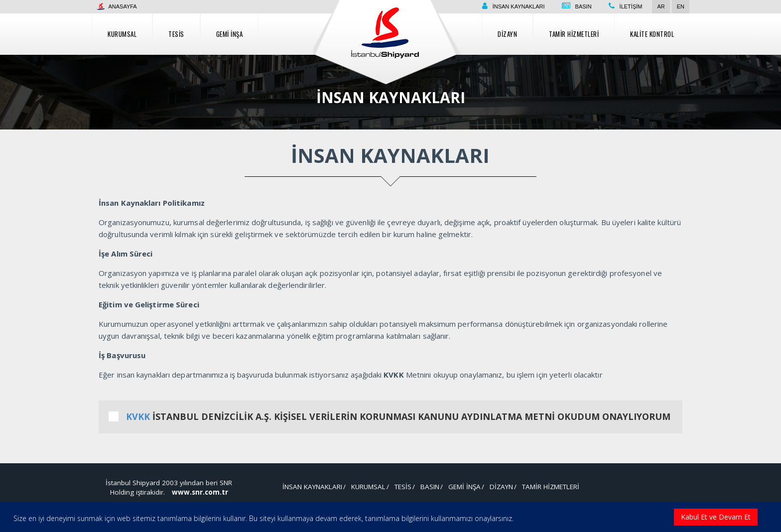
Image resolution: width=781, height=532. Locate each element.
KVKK (138, 416)
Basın (584, 6)
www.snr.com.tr (200, 492)
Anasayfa (117, 6)
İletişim (631, 6)
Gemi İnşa (230, 34)
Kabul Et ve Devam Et (716, 517)
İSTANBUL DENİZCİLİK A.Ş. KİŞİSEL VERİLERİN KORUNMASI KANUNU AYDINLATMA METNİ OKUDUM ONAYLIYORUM (390, 416)
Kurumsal (122, 34)
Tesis (176, 34)
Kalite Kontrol (652, 34)
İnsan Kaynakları (519, 6)
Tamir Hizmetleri (574, 34)
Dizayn (507, 34)
